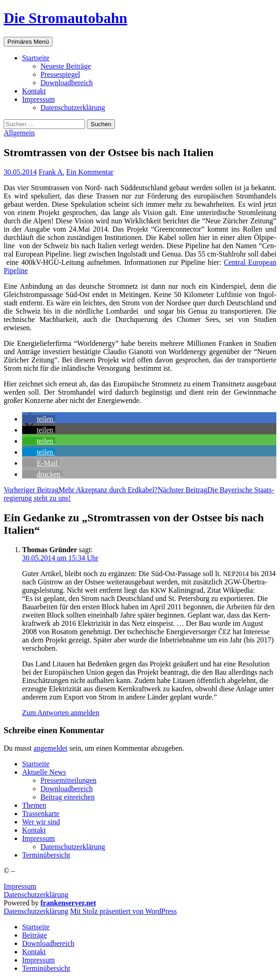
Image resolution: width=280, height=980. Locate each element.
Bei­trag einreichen (68, 797)
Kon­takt (34, 91)
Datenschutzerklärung (36, 895)
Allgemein (19, 133)
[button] (39, 419)
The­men (34, 805)
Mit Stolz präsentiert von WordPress (123, 911)
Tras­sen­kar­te (41, 814)
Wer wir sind (41, 822)
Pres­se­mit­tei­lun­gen (69, 780)
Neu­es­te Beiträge (66, 66)
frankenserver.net (68, 903)
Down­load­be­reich (67, 83)
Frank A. (51, 172)
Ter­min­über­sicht (46, 855)
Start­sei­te (36, 58)
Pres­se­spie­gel (60, 74)
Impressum (20, 886)
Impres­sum (38, 99)
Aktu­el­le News (44, 772)
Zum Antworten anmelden (61, 713)
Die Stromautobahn (66, 18)
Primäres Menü (28, 42)
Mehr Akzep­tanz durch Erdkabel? (81, 490)
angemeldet (51, 748)
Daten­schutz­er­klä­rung (73, 108)
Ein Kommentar (90, 172)
